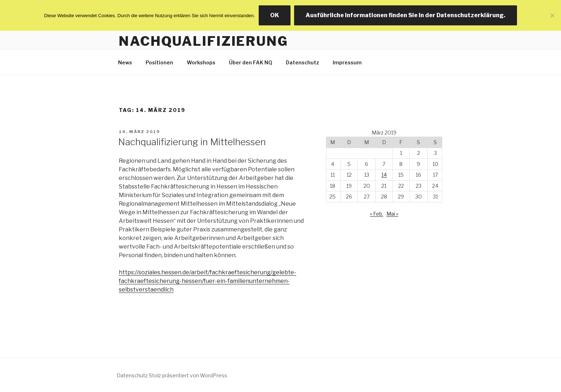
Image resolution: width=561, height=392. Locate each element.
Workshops (201, 62)
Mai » (392, 214)
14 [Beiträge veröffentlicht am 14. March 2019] (384, 175)
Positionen (159, 62)
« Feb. (377, 214)
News (125, 62)
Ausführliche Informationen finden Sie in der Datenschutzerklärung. (406, 15)
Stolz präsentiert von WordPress (188, 375)
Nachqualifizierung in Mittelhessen (192, 142)
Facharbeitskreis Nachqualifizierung (204, 33)
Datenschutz (303, 62)
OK (275, 15)
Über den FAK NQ (251, 62)
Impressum (347, 62)
